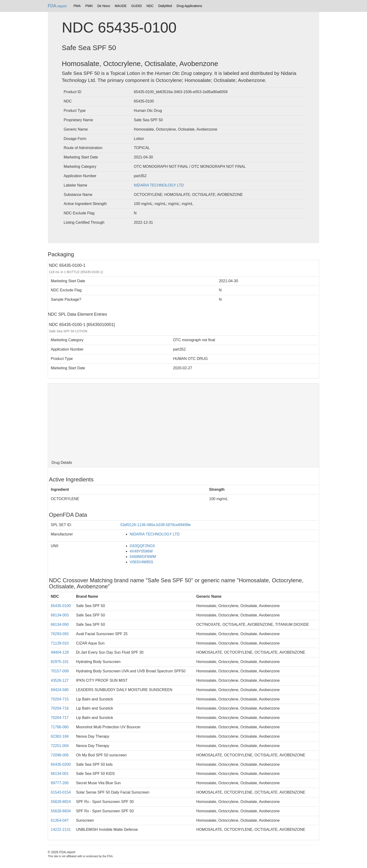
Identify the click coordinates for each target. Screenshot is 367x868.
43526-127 (60, 680)
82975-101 (60, 662)
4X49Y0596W (141, 551)
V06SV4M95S (141, 562)
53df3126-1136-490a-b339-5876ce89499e (156, 525)
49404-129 (60, 652)
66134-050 (60, 624)
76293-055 (60, 634)
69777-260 (60, 783)
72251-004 (60, 746)
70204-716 (60, 708)
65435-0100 (61, 606)
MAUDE (121, 6)
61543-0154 (61, 792)
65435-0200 (61, 764)
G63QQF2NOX (142, 546)
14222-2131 (61, 830)
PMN (89, 6)
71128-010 (60, 643)
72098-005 (60, 755)
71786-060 (60, 727)
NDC (150, 6)
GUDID (137, 6)
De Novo (104, 6)
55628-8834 (61, 811)
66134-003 (60, 615)
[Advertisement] (183, 421)
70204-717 (60, 718)
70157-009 (60, 671)
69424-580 (60, 690)
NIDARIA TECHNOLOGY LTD (159, 185)
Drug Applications (189, 6)
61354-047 (60, 820)
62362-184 (60, 736)
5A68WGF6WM (143, 557)
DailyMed (165, 6)
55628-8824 (61, 802)
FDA (57, 6)
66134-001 (60, 774)
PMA (77, 6)
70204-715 (60, 699)
